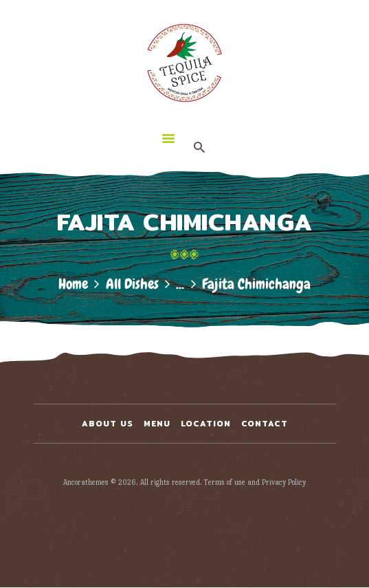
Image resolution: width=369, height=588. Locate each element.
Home (73, 284)
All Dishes (132, 284)
